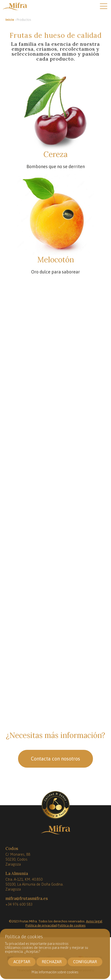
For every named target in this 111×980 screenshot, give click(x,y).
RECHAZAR (52, 962)
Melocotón (56, 260)
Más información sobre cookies (55, 972)
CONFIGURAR (85, 962)
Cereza (55, 154)
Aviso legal (94, 921)
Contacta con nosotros (55, 759)
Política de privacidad (41, 925)
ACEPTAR (22, 962)
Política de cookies (72, 925)
